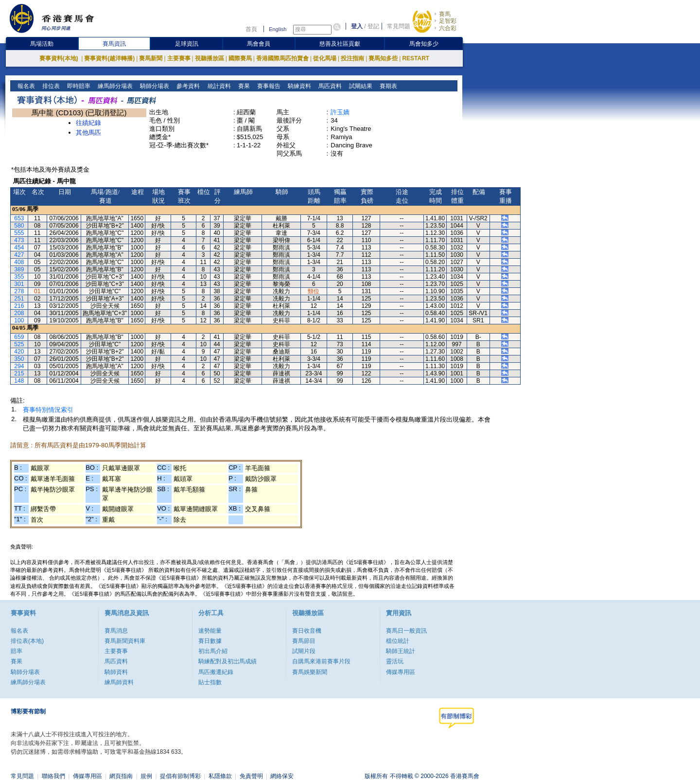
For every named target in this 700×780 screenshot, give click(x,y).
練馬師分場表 (114, 86)
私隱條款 (220, 776)
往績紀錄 (88, 123)
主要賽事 (179, 58)
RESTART (416, 58)
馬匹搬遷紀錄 (216, 672)
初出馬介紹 (213, 651)
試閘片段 (304, 651)
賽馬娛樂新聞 (310, 672)
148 (19, 381)
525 (19, 344)
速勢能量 (210, 631)
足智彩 (448, 21)
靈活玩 (395, 661)
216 (19, 306)
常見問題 (399, 26)
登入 (357, 26)
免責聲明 (251, 776)
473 (19, 240)
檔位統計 (398, 641)
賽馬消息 (116, 631)
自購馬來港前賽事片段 (321, 661)
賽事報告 (268, 86)
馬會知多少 (424, 44)
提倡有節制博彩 (180, 776)
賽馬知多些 (383, 58)
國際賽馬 (240, 58)
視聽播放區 (210, 58)
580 (19, 226)
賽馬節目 (304, 641)
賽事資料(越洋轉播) (109, 58)
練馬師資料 (119, 682)
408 (19, 262)
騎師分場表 (154, 86)
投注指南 (352, 58)
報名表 (26, 86)
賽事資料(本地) (60, 58)
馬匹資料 (329, 86)
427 (19, 255)
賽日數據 (210, 641)
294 (19, 366)
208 (19, 313)
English (278, 29)
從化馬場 (325, 58)
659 (19, 337)
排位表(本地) (27, 641)
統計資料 (218, 86)
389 (19, 269)
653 (19, 218)
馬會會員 (259, 44)
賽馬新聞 (151, 58)
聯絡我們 (53, 776)
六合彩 (448, 28)
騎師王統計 (401, 651)
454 (19, 248)
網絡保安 (282, 776)
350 (19, 359)
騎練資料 (298, 86)
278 (19, 291)
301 (19, 284)
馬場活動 (42, 44)
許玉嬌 (340, 112)
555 (19, 233)
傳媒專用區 (401, 672)
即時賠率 (78, 86)
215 (19, 373)
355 (19, 277)
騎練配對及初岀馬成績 (227, 661)
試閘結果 (359, 86)
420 (19, 352)
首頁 (251, 29)
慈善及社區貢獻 (340, 44)
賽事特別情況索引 (48, 410)
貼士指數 (210, 682)
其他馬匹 (88, 133)
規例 (146, 776)
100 (19, 320)
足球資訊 (187, 44)
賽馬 (445, 14)
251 (19, 299)
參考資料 (187, 86)
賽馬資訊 (114, 44)
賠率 (17, 651)
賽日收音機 (307, 631)
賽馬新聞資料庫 (125, 641)
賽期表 (387, 86)
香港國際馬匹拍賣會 (282, 58)
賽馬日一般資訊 (406, 631)
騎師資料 (116, 672)
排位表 (50, 86)
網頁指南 (121, 776)
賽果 (243, 86)
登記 (373, 26)
